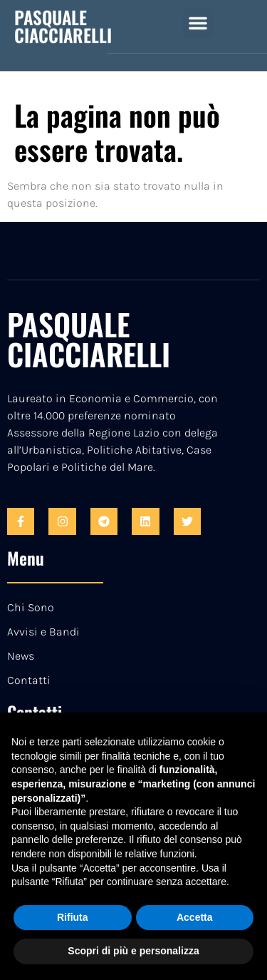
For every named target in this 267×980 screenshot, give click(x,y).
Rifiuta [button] (73, 917)
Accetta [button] (195, 917)
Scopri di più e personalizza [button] (133, 951)
